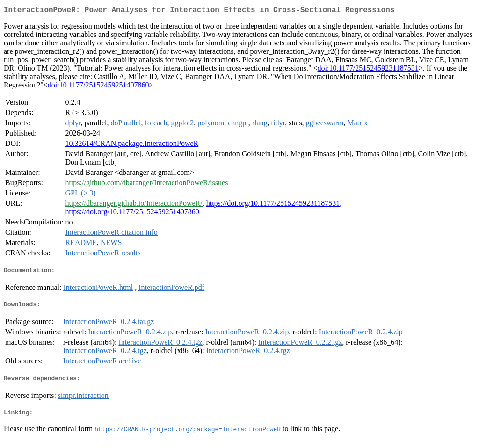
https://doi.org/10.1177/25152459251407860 (132, 213)
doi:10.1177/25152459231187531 (368, 70)
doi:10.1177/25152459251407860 (98, 87)
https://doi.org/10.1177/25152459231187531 (273, 205)
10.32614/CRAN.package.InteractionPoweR (132, 145)
